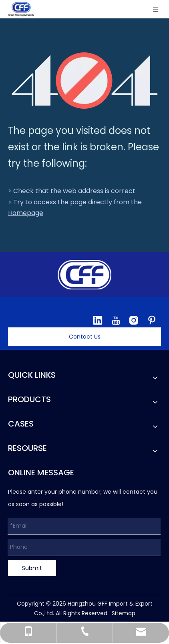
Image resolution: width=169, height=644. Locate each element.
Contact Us (85, 337)
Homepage (26, 213)
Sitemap (124, 613)
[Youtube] (116, 320)
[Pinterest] (152, 320)
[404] (85, 81)
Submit (32, 568)
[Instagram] (134, 320)
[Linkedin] (98, 320)
